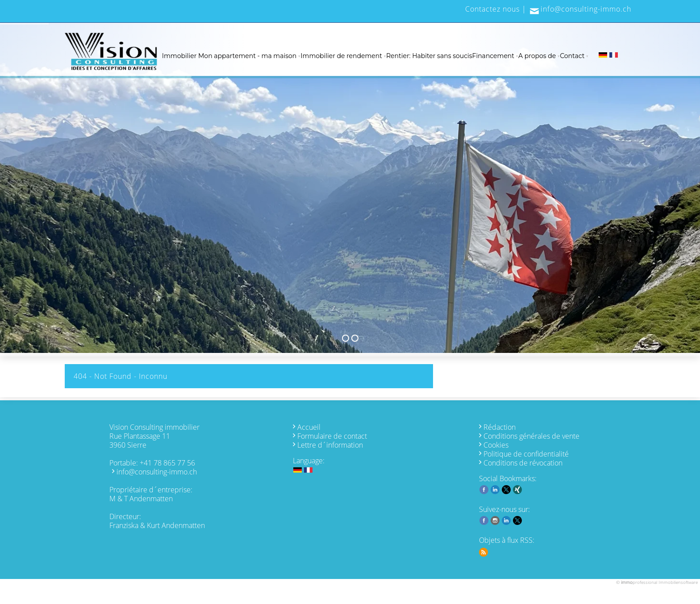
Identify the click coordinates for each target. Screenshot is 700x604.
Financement (494, 56)
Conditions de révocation (523, 463)
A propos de (537, 56)
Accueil (309, 427)
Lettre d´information (330, 445)
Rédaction (500, 427)
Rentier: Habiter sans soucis (429, 56)
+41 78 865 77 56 (167, 463)
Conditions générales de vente (531, 436)
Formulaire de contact (332, 436)
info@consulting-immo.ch (586, 9)
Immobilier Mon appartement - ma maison (229, 56)
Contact (572, 56)
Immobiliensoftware (678, 582)
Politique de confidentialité (526, 454)
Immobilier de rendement (341, 56)
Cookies (496, 445)
